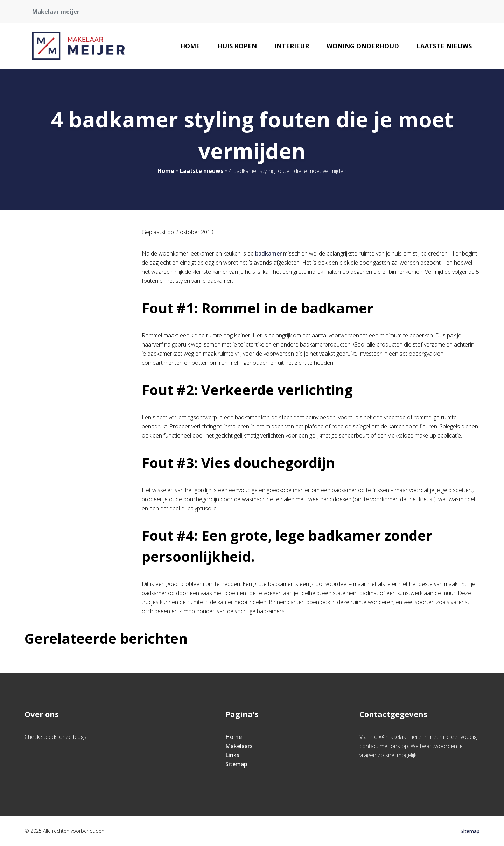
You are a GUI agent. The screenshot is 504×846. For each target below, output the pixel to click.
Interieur (292, 46)
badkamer (269, 253)
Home (190, 46)
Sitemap (236, 764)
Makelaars (239, 746)
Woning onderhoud (363, 46)
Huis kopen (237, 46)
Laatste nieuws (444, 46)
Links (232, 755)
